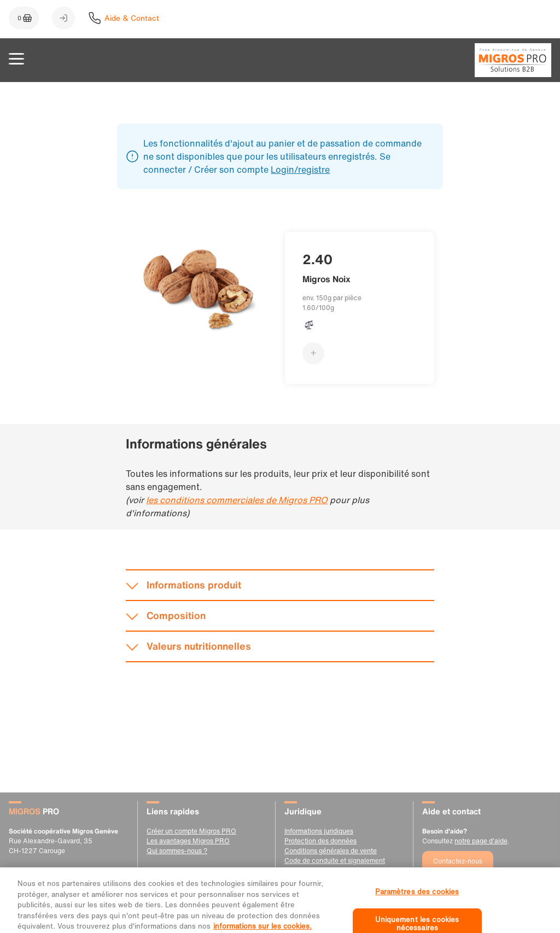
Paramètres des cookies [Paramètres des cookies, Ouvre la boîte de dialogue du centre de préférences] (417, 900)
